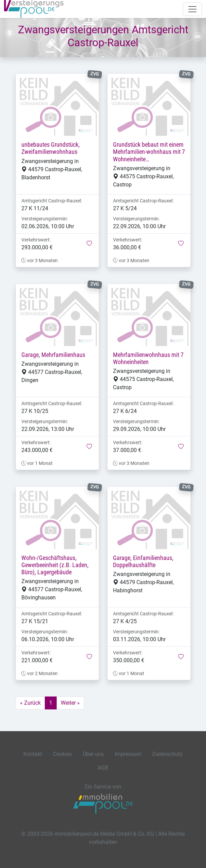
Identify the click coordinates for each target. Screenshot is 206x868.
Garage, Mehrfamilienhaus (53, 355)
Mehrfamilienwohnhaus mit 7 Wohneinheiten (148, 358)
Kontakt (33, 754)
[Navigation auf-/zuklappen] (192, 9)
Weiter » (70, 703)
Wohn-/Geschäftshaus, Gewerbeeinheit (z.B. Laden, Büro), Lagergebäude (55, 565)
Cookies (62, 754)
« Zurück (30, 703)
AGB (103, 768)
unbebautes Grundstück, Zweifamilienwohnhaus (51, 148)
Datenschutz (167, 754)
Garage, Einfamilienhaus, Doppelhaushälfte (143, 562)
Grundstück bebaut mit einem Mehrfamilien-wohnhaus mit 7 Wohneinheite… (149, 152)
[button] (89, 244)
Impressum (128, 754)
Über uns (93, 754)
